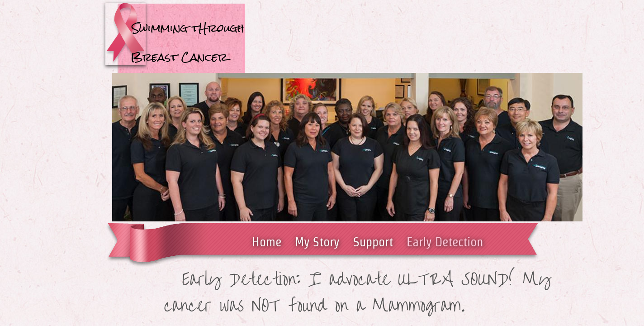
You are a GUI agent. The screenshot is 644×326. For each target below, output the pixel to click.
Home (267, 242)
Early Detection (445, 242)
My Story (317, 242)
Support (373, 242)
